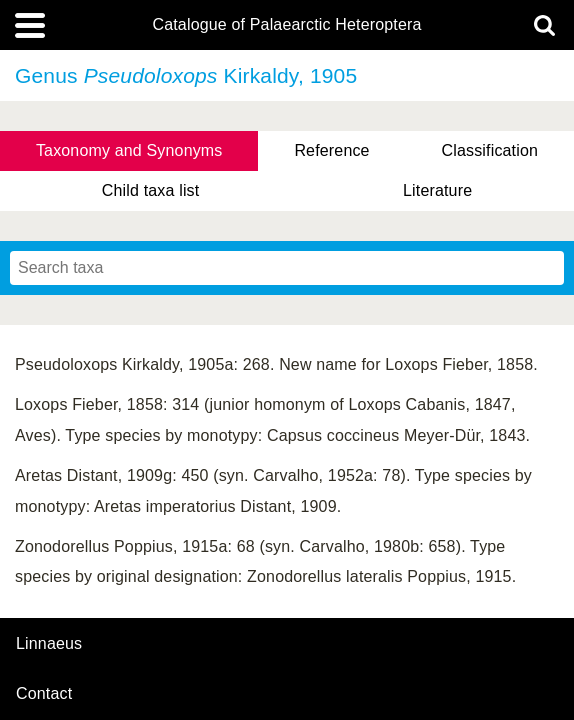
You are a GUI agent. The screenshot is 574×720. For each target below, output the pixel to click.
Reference (331, 150)
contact (44, 693)
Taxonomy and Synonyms (129, 150)
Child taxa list (151, 190)
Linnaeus (49, 644)
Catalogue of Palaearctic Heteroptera (286, 25)
